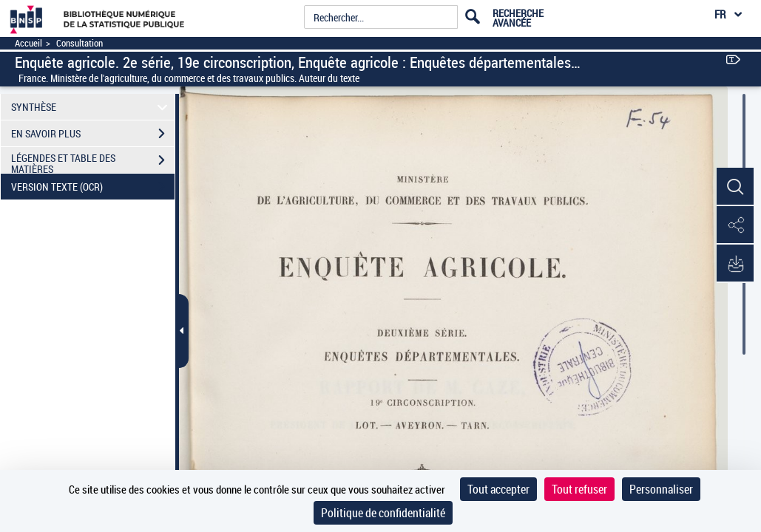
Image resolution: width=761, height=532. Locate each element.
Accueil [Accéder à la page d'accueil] (28, 43)
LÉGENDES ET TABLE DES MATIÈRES (93, 162)
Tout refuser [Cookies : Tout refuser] (579, 489)
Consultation (80, 43)
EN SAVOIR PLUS (93, 134)
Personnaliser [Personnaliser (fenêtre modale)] (661, 489)
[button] (735, 187)
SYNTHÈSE (92, 107)
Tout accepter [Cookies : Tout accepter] (498, 489)
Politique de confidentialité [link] (383, 513)
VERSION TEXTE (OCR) (93, 187)
